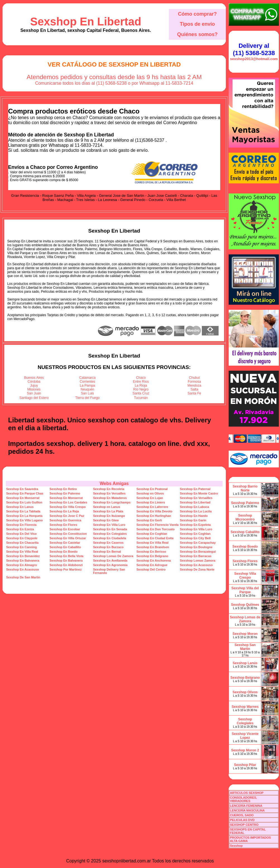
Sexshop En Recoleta (109, 489)
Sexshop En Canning (21, 547)
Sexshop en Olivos (150, 493)
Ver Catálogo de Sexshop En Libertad (114, 64)
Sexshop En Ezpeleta (195, 525)
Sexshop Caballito (245, 532)
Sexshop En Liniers (151, 502)
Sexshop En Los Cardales (69, 502)
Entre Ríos (141, 382)
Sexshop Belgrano (245, 678)
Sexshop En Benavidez (23, 556)
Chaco (141, 378)
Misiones (34, 389)
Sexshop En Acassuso (196, 565)
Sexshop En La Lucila (196, 511)
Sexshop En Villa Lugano (24, 520)
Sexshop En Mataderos (110, 498)
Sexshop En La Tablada (23, 511)
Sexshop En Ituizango (109, 516)
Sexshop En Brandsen (153, 547)
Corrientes (88, 382)
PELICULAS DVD (242, 820)
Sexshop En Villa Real (153, 543)
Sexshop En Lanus (20, 507)
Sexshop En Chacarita (22, 543)
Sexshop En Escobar (65, 529)
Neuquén (88, 389)
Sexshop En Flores (64, 525)
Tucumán (141, 398)
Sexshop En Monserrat (23, 498)
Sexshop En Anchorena (154, 560)
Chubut (194, 378)
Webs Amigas (114, 483)
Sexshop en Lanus (107, 507)
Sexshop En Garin (193, 520)
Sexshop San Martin (245, 647)
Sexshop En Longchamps (112, 502)
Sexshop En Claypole (22, 538)
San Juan (34, 393)
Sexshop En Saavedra (22, 489)
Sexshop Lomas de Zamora (245, 619)
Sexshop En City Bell (195, 538)
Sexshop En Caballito (65, 547)
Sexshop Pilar (245, 765)
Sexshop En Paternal (195, 489)
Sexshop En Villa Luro (109, 525)
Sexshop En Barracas (196, 556)
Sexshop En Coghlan (152, 534)
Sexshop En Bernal (107, 552)
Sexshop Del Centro (151, 569)
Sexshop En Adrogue (152, 565)
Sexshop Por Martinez (66, 569)
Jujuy (34, 385)
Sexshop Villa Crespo (245, 576)
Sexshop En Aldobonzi (66, 565)
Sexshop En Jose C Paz (67, 516)
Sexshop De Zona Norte (197, 569)
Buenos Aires (34, 378)
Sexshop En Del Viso (21, 534)
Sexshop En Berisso (151, 552)
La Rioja (141, 385)
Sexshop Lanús (245, 663)
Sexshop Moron (245, 634)
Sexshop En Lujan (150, 498)
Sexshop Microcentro (245, 517)
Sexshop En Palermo (65, 493)
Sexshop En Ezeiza (20, 529)
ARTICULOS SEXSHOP (247, 793)
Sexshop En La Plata (108, 511)
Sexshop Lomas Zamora (198, 560)
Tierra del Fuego (87, 398)
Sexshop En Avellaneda (110, 560)
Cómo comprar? (197, 14)
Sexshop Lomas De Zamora (113, 556)
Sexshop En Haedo (194, 516)
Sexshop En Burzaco (108, 547)
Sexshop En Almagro (21, 565)
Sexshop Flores (245, 561)
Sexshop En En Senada (110, 529)
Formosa (194, 382)
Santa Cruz (141, 393)
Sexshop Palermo (245, 503)
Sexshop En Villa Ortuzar (68, 538)
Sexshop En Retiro (63, 489)
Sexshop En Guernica (66, 520)
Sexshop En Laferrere (152, 507)
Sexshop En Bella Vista (67, 556)
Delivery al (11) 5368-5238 (254, 49)
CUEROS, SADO (242, 815)
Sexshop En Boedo (64, 552)
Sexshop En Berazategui (198, 552)
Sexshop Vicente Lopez (245, 736)
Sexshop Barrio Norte (245, 488)
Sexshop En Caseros (108, 543)
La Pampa (88, 385)
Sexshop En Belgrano (152, 556)
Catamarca (88, 378)
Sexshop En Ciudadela (110, 538)
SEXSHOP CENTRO (244, 825)
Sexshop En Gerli (149, 520)
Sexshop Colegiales (245, 721)
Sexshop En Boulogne (196, 547)
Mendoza (194, 385)
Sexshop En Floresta (21, 525)
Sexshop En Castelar (65, 543)
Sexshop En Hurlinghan (154, 516)
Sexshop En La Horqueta (24, 516)
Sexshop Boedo (245, 547)
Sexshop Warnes (245, 707)
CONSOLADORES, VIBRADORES (243, 799)
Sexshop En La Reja (64, 511)
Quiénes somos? (197, 34)
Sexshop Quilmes (245, 605)
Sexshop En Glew (106, 520)
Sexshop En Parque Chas (25, 493)
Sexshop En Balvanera (23, 560)
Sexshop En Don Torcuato (156, 529)
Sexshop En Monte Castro (199, 493)
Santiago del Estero (34, 398)
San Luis (88, 393)
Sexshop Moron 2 (245, 750)
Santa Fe (194, 393)
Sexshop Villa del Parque (245, 590)
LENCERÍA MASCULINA (247, 810)
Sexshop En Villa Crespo (68, 507)
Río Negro (141, 389)
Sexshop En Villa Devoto (155, 511)
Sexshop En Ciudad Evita (155, 538)
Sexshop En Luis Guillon (24, 502)
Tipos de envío (197, 24)
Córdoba (34, 382)
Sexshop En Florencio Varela (158, 525)
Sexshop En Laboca (194, 507)
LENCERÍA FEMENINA (246, 806)
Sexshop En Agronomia (110, 565)
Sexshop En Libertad (86, 22)
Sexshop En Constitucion (68, 534)
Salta (194, 389)
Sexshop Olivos (245, 692)
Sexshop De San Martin (23, 577)
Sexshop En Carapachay (198, 543)
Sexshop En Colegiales (110, 534)
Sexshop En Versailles (109, 493)
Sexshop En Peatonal (152, 489)
